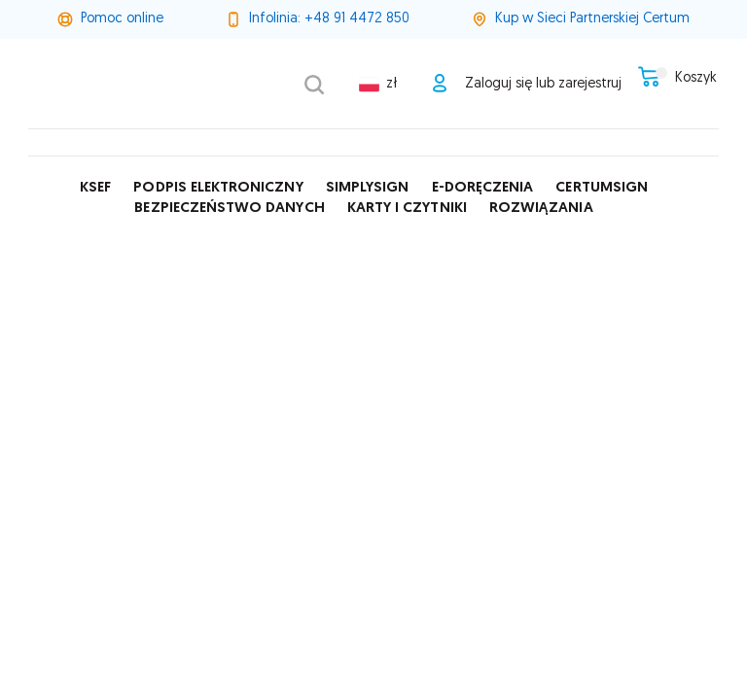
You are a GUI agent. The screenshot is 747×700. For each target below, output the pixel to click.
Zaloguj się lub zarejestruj (531, 84)
